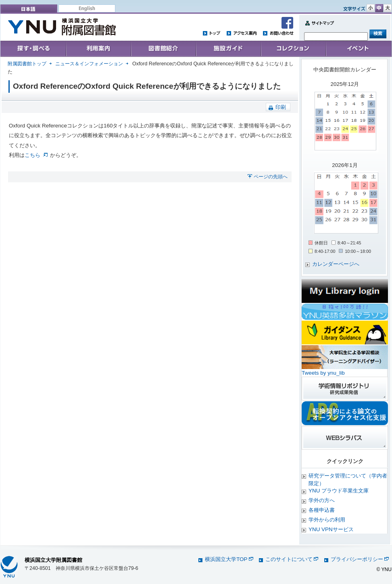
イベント (359, 49)
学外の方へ (322, 500)
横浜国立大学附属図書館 (53, 560)
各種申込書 (322, 510)
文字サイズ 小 (371, 8)
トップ (212, 33)
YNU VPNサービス (331, 529)
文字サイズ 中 (379, 8)
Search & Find (33, 49)
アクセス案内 (242, 33)
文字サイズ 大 (388, 8)
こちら (36, 155)
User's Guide (98, 49)
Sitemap (318, 28)
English (87, 8)
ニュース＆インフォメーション (89, 64)
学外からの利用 (327, 520)
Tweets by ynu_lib (323, 373)
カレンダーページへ (336, 264)
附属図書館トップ (27, 64)
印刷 (281, 107)
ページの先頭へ (271, 177)
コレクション (293, 49)
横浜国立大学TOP (229, 559)
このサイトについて (292, 559)
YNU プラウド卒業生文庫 (339, 491)
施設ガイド (228, 49)
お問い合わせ (278, 33)
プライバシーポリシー (360, 559)
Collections (163, 49)
